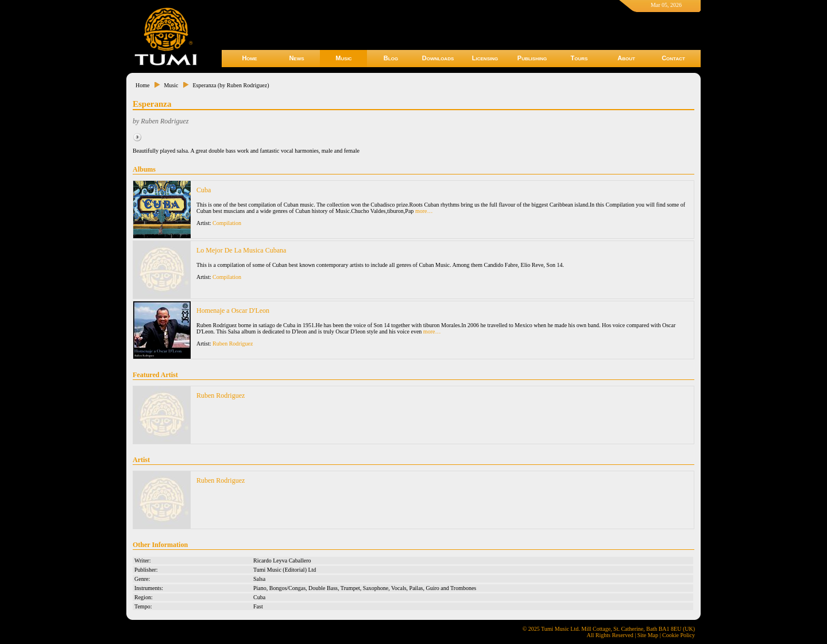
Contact (673, 58)
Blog (391, 58)
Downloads (438, 58)
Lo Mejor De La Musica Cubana (241, 250)
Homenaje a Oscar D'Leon (233, 311)
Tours (579, 58)
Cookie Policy (679, 635)
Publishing (532, 58)
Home (249, 58)
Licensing (485, 58)
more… (424, 211)
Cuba (204, 190)
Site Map (648, 635)
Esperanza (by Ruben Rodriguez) (231, 85)
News (296, 58)
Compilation (227, 223)
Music (343, 58)
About (626, 58)
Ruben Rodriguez (233, 344)
